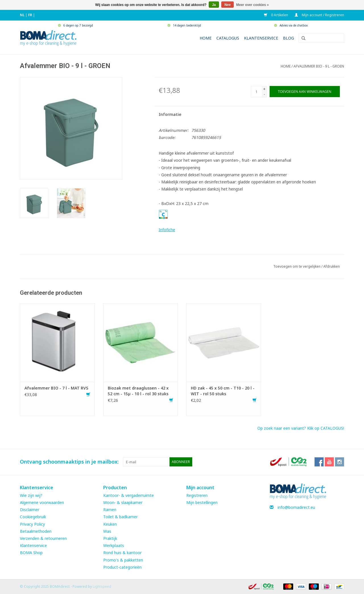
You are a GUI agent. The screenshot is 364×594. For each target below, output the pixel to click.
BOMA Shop (31, 553)
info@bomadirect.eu (296, 507)
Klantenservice (261, 38)
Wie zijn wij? (31, 495)
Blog (288, 38)
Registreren (197, 495)
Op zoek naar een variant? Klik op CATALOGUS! (301, 428)
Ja (214, 5)
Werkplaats (114, 545)
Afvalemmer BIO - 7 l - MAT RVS (56, 388)
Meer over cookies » (253, 5)
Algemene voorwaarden (42, 502)
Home (206, 38)
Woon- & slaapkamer (123, 502)
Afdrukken (332, 266)
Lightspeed (102, 586)
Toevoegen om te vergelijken (297, 266)
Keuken (110, 524)
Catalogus (228, 38)
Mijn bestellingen (202, 502)
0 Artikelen (276, 15)
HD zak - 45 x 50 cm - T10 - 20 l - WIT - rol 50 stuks (223, 391)
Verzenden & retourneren (43, 538)
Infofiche (167, 230)
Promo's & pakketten (123, 560)
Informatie (170, 114)
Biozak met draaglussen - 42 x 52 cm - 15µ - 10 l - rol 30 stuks (138, 391)
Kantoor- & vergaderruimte (129, 495)
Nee (227, 5)
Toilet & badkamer (120, 517)
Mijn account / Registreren (319, 15)
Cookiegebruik (33, 517)
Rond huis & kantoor (122, 553)
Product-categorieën (122, 567)
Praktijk (110, 538)
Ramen (110, 510)
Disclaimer (30, 510)
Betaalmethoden (36, 531)
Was (107, 531)
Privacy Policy (32, 524)
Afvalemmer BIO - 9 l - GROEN (319, 66)
